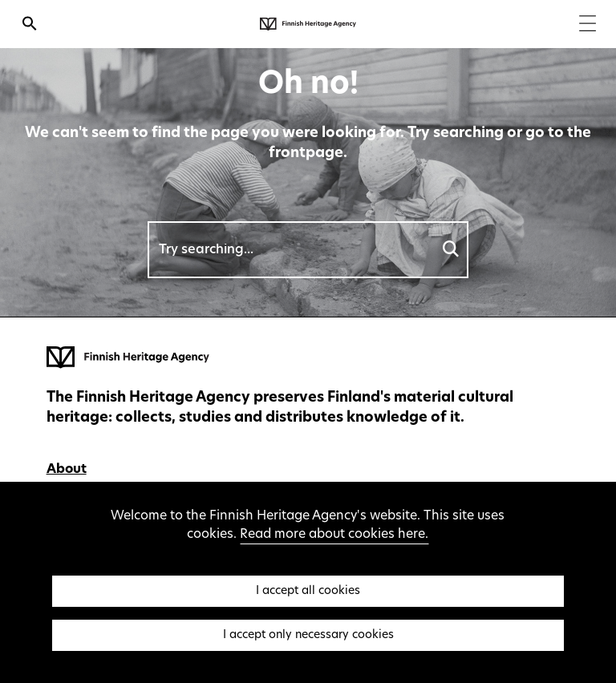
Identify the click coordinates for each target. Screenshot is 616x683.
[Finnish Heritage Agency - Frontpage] (308, 24)
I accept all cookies (308, 591)
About (67, 470)
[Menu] (588, 25)
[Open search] (30, 26)
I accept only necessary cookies (308, 635)
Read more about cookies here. (334, 535)
